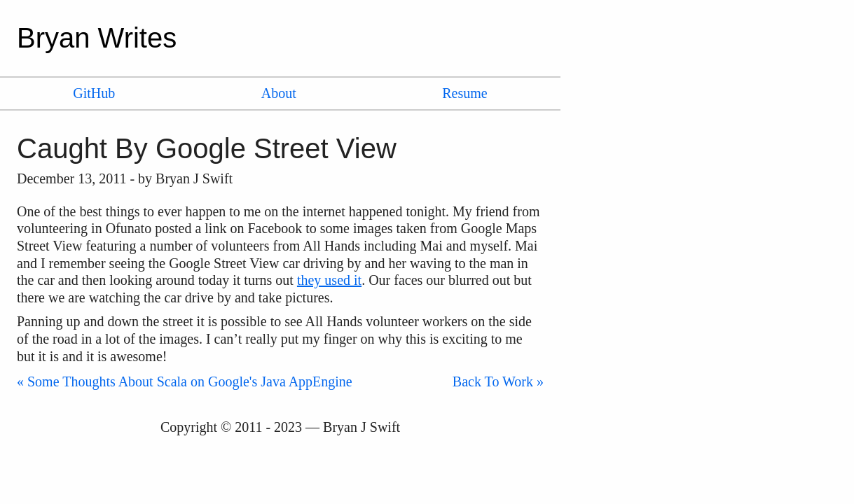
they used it (329, 280)
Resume (464, 93)
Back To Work (493, 381)
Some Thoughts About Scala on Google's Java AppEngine (190, 381)
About (279, 93)
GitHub (94, 93)
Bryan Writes (97, 38)
